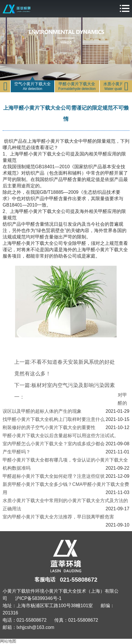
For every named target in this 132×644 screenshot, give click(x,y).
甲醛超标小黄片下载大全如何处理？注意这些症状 (54, 476)
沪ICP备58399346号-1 (38, 598)
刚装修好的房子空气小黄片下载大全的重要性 (49, 427)
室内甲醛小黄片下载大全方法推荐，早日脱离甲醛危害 (58, 517)
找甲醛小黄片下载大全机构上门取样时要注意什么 (54, 419)
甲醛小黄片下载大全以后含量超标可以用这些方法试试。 (61, 436)
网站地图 (8, 641)
